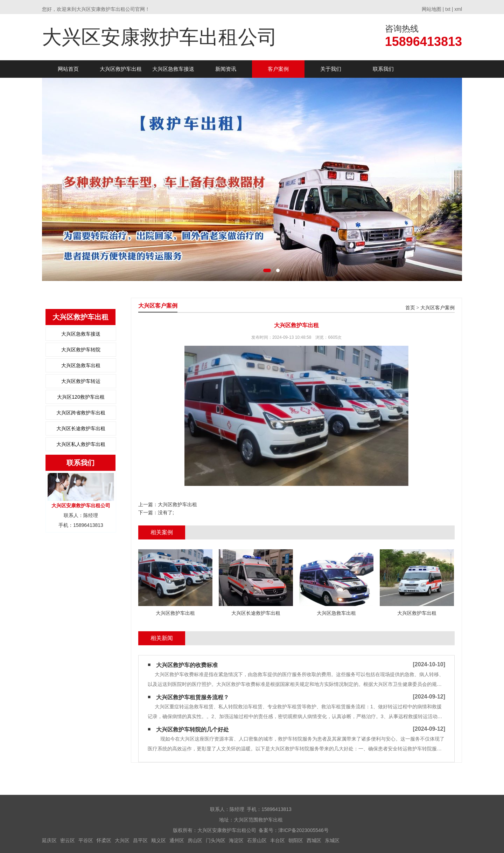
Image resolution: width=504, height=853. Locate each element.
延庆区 (49, 840)
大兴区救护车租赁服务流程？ (192, 697)
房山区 (195, 840)
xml (458, 9)
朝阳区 (296, 840)
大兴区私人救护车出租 (81, 444)
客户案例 (278, 69)
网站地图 (432, 9)
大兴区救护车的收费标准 (187, 665)
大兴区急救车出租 (81, 365)
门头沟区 (216, 840)
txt (448, 9)
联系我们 (383, 69)
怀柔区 (104, 840)
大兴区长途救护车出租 (81, 428)
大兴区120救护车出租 (81, 397)
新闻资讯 (226, 69)
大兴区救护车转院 (81, 350)
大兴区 (122, 840)
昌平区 (140, 840)
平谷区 (86, 840)
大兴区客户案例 (437, 308)
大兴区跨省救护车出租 (81, 413)
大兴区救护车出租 (121, 69)
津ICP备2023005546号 (303, 830)
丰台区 (278, 840)
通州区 (177, 840)
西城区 (314, 840)
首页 (410, 308)
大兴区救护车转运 (81, 381)
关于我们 (331, 69)
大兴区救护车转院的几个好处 (192, 730)
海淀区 (236, 840)
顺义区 (159, 840)
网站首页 (68, 69)
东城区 (332, 840)
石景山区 (257, 840)
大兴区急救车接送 (173, 69)
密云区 (68, 840)
